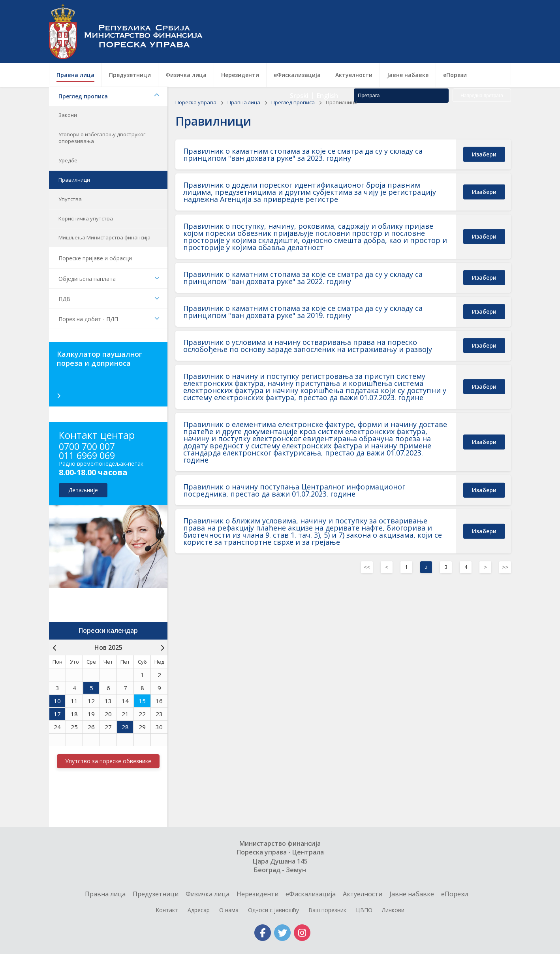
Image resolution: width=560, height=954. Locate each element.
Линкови (393, 910)
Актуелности (363, 894)
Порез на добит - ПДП (109, 319)
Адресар (199, 910)
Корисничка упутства (86, 218)
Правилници (74, 180)
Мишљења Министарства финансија (104, 237)
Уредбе (68, 160)
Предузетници (156, 894)
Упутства (70, 199)
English (327, 44)
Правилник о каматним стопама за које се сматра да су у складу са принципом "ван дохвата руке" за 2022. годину (303, 278)
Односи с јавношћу (273, 910)
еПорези (455, 894)
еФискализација (311, 894)
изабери (484, 154)
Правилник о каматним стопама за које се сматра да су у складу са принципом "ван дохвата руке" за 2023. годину (303, 154)
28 (125, 727)
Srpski (299, 44)
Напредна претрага (482, 43)
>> (505, 567)
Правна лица (244, 102)
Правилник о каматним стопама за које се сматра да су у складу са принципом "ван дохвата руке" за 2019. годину (303, 312)
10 (57, 701)
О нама (229, 910)
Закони (68, 115)
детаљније (83, 490)
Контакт (167, 910)
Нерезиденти (257, 894)
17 (57, 714)
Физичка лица (208, 894)
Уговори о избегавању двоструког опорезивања (102, 138)
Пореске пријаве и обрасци (95, 258)
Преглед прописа (109, 96)
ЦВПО (364, 910)
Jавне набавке (412, 894)
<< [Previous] (367, 567)
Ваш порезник (327, 910)
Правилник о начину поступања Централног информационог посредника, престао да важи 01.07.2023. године (294, 490)
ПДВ (109, 299)
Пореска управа (130, 32)
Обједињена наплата (109, 279)
